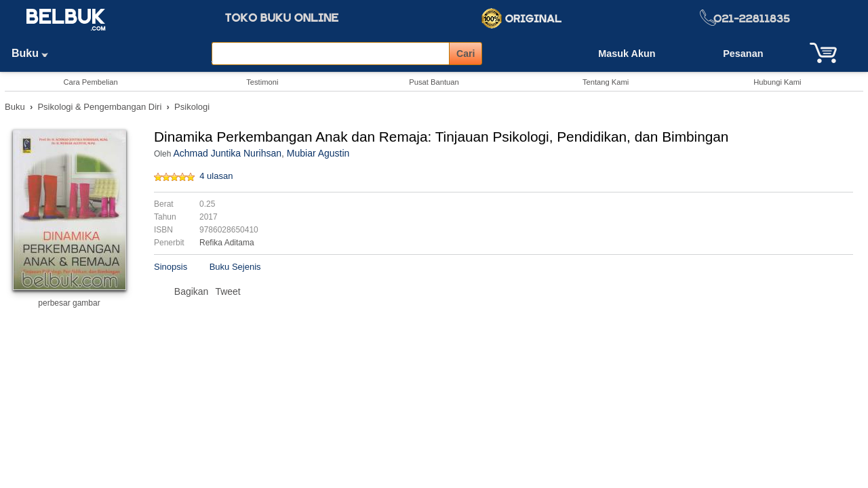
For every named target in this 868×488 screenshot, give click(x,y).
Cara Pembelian (90, 82)
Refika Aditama (227, 243)
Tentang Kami (606, 82)
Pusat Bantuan (434, 82)
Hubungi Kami (777, 82)
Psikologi (192, 107)
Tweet (228, 291)
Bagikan (192, 291)
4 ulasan (216, 176)
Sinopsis (171, 267)
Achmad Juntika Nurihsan (227, 153)
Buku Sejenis (235, 267)
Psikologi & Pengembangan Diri (99, 107)
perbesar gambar (69, 303)
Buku (35, 53)
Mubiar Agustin (318, 153)
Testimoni (262, 82)
